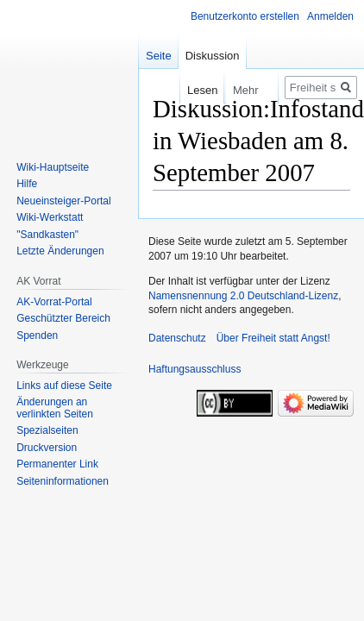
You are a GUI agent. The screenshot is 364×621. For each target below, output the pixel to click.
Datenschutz (177, 338)
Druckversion (47, 448)
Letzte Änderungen (60, 251)
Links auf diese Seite (64, 386)
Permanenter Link (57, 464)
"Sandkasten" (47, 235)
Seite (159, 56)
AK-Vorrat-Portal (54, 302)
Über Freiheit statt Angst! (273, 338)
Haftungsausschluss (195, 369)
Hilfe (27, 184)
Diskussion (213, 56)
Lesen (192, 90)
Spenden (37, 336)
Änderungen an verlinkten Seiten (55, 408)
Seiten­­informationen (63, 481)
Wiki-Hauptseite (53, 167)
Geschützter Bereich (63, 318)
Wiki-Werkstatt (50, 217)
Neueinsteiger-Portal (63, 201)
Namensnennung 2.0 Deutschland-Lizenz (243, 296)
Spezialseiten (47, 430)
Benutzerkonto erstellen (245, 16)
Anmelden (330, 16)
